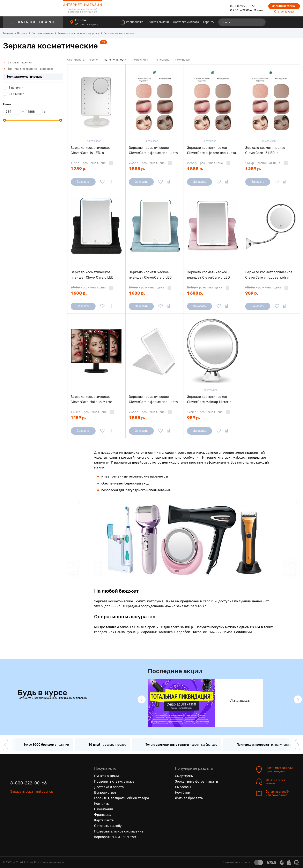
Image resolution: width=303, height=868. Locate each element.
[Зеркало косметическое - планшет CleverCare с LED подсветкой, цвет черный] (96, 227)
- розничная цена (88, 163)
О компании (104, 809)
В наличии (16, 88)
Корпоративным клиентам (115, 837)
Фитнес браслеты (189, 798)
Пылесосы (183, 787)
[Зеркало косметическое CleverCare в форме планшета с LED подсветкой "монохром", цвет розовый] (213, 102)
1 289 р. (79, 169)
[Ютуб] (31, 811)
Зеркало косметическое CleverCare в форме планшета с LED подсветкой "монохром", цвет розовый (212, 150)
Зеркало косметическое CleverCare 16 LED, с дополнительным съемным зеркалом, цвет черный (267, 150)
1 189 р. (78, 418)
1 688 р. (79, 293)
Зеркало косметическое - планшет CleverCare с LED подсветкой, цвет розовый (209, 275)
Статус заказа (284, 12)
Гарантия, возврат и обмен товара (122, 798)
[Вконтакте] (14, 811)
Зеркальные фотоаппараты (196, 781)
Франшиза (103, 815)
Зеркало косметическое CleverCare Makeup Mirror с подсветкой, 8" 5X (209, 399)
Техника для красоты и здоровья (28, 69)
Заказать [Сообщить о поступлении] (83, 182)
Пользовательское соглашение (119, 831)
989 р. (252, 293)
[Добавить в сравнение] (110, 182)
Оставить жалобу (108, 826)
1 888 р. (137, 169)
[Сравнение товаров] (273, 22)
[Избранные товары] (281, 22)
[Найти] (261, 22)
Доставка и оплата (186, 22)
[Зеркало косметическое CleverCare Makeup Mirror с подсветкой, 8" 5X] (213, 351)
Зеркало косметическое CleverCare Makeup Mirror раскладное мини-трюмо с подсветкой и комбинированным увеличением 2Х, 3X (93, 399)
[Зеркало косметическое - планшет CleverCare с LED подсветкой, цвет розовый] (213, 227)
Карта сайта (104, 820)
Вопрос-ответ (105, 793)
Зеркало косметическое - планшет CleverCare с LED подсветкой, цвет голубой (150, 275)
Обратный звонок (284, 6)
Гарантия (210, 22)
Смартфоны (184, 776)
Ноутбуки (183, 793)
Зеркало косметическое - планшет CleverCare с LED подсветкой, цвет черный (92, 275)
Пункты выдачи (158, 22)
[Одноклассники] (22, 811)
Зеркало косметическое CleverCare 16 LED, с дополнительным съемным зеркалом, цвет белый (93, 150)
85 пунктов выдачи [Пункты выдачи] (87, 24)
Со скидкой (16, 94)
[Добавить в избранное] (102, 182)
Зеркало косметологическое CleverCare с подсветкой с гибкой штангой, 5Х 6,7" (269, 275)
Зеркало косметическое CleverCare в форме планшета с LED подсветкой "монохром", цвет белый (154, 399)
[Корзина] (296, 22)
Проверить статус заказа (114, 781)
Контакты (102, 804)
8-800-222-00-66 (243, 6)
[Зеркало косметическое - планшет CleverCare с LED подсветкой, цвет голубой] (155, 227)
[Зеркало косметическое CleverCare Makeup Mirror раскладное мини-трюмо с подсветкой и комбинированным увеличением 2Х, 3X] (96, 351)
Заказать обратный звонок (32, 792)
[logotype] (33, 8)
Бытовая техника (18, 63)
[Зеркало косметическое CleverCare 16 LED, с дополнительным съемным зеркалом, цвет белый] (96, 102)
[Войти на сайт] (288, 22)
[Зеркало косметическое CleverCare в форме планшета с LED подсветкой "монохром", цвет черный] (155, 102)
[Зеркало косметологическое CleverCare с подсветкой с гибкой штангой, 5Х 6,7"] (271, 227)
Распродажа (135, 22)
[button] (142, 699)
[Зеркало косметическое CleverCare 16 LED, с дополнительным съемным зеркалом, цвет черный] (271, 102)
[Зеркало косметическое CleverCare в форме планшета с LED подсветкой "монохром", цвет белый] (155, 351)
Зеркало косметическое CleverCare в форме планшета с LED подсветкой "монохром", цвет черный (154, 150)
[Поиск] (242, 22)
